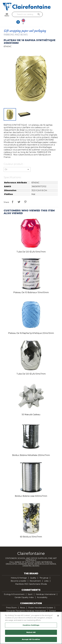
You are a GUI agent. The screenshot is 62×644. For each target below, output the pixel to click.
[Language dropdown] (57, 15)
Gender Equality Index (24, 591)
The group (44, 571)
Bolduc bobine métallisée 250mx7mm (31, 449)
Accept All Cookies (31, 639)
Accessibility (42, 591)
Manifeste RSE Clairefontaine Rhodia (31, 578)
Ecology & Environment (14, 588)
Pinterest (25, 195)
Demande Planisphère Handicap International (26, 604)
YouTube (34, 611)
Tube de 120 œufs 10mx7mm (31, 245)
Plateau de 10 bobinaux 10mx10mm (31, 286)
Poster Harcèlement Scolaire (41, 601)
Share (13, 195)
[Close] (58, 616)
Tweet (19, 195)
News (23, 601)
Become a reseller (19, 574)
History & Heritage (19, 571)
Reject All (31, 632)
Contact (52, 604)
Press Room (11, 601)
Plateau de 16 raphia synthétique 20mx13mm (31, 327)
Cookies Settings (31, 625)
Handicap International (46, 588)
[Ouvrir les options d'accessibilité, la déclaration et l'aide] (50, 15)
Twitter (28, 611)
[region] (31, 628)
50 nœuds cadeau (31, 408)
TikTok (44, 611)
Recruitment (35, 574)
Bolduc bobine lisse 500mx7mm (31, 490)
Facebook (23, 611)
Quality (33, 571)
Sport (30, 588)
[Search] (30, 14)
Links (46, 574)
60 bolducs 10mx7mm (31, 530)
